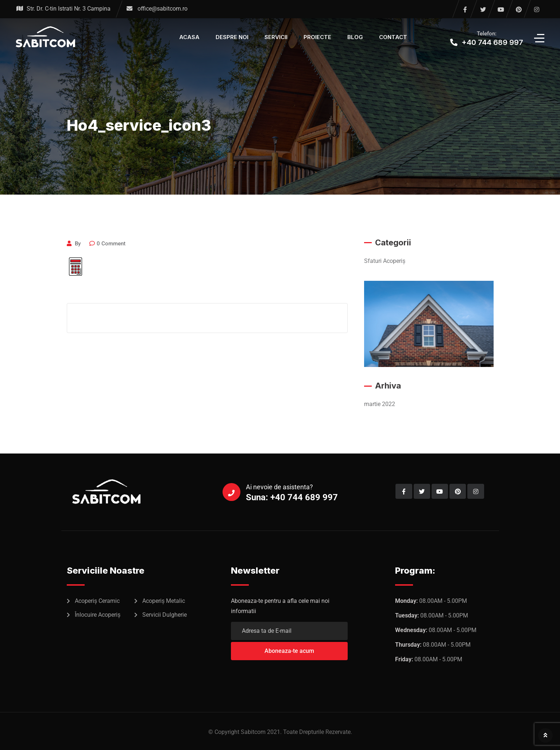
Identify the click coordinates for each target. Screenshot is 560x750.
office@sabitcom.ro (163, 9)
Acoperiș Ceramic (97, 601)
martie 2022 (380, 404)
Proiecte (317, 37)
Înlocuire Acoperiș (98, 615)
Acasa (189, 37)
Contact (393, 37)
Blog (355, 37)
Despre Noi (232, 37)
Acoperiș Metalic (164, 601)
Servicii (276, 37)
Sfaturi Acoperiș (385, 261)
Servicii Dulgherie (165, 615)
